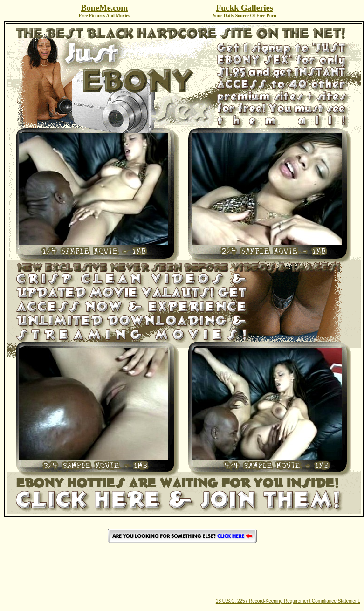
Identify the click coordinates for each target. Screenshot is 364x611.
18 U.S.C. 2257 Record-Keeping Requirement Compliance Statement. (288, 601)
